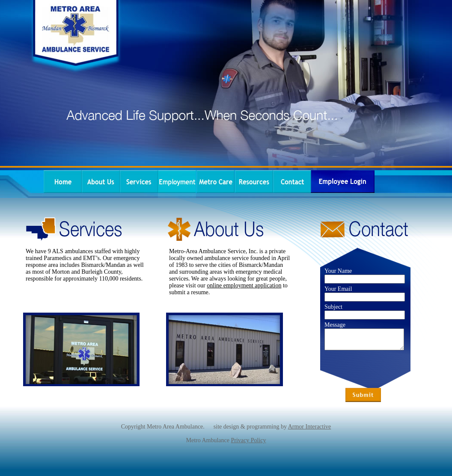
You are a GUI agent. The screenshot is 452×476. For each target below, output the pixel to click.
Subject (333, 307)
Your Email (338, 289)
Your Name (338, 271)
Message (335, 325)
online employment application (244, 285)
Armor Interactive (310, 427)
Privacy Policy (248, 440)
